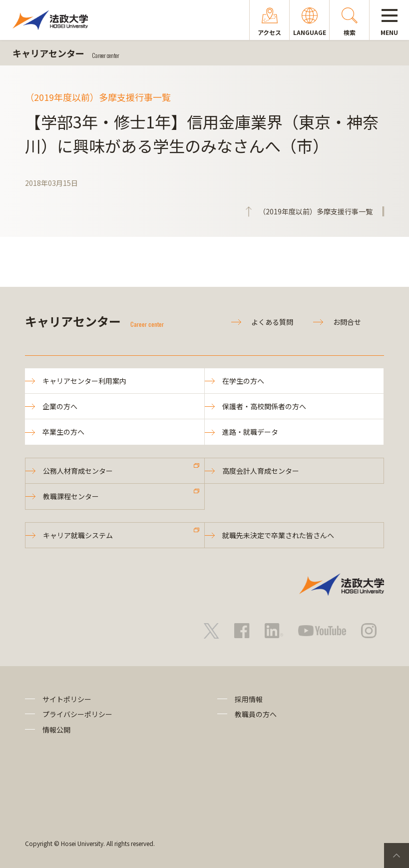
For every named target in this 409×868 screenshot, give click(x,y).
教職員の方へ (256, 714)
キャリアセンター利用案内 (84, 381)
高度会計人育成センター (261, 471)
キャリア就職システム (78, 535)
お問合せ (347, 322)
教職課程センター (71, 496)
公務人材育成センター (78, 471)
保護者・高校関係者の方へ (264, 406)
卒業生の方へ (63, 432)
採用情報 (249, 699)
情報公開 (56, 730)
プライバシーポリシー (77, 714)
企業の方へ (60, 406)
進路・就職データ (250, 432)
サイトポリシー (67, 699)
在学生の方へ (243, 381)
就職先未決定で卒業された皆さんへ (278, 535)
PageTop (397, 856)
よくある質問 (272, 322)
